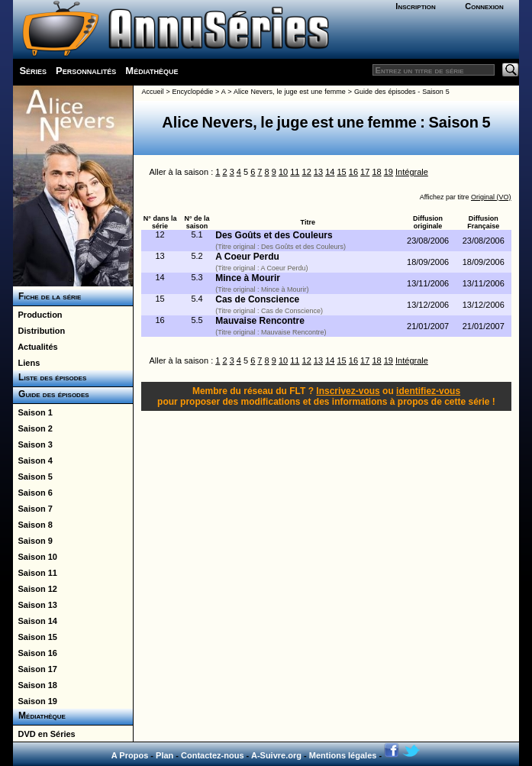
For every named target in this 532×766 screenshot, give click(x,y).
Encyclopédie (193, 92)
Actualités (35, 347)
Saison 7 (32, 509)
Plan (164, 755)
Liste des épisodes (50, 377)
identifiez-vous (428, 391)
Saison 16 (35, 653)
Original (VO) (491, 197)
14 (330, 172)
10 (283, 172)
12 (307, 172)
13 (318, 172)
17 (365, 172)
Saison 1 (32, 412)
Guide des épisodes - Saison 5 (402, 92)
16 (353, 172)
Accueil (152, 92)
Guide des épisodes (51, 394)
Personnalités (86, 71)
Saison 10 (35, 557)
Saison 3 (32, 444)
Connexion (484, 6)
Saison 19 (35, 701)
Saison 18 (35, 685)
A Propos (130, 755)
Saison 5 (32, 477)
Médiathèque (152, 71)
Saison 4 (32, 461)
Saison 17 (35, 669)
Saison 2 (32, 428)
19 (389, 172)
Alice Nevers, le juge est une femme (290, 92)
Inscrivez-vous (348, 391)
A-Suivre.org (276, 755)
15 (341, 172)
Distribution (39, 331)
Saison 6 (32, 493)
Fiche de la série (47, 296)
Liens (26, 363)
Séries (33, 71)
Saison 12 (35, 589)
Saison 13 (35, 605)
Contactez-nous (213, 755)
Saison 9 (32, 541)
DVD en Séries (44, 734)
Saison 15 (35, 637)
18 (376, 172)
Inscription (415, 6)
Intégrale (412, 172)
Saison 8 (32, 525)
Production (37, 315)
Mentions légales (343, 755)
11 (295, 172)
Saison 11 (35, 573)
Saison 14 (35, 621)
